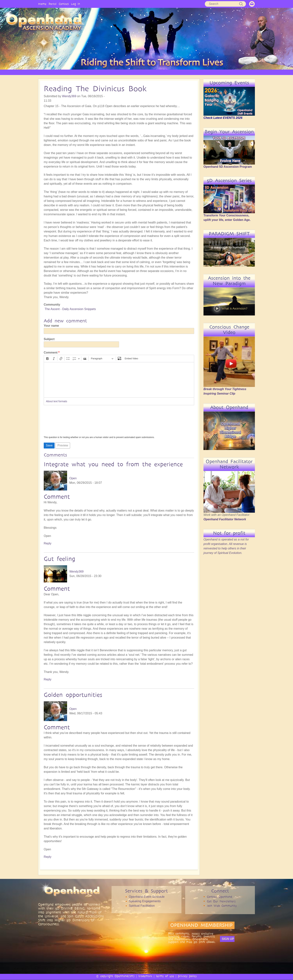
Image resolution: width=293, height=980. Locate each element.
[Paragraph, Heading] (102, 359)
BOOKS (193, 72)
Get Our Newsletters (221, 901)
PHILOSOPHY (106, 72)
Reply (48, 543)
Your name (51, 326)
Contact (64, 4)
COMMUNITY (212, 72)
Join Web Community (222, 906)
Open (73, 478)
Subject (49, 339)
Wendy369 (69, 96)
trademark (145, 976)
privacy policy (187, 976)
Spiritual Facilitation (142, 906)
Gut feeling (60, 559)
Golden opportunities (73, 695)
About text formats (57, 401)
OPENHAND (84, 72)
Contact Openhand (219, 897)
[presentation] (59, 422)
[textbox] (119, 380)
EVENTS (231, 72)
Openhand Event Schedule (147, 897)
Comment (51, 353)
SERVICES (127, 72)
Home (42, 4)
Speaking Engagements (145, 901)
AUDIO (177, 72)
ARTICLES (145, 72)
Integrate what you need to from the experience (113, 464)
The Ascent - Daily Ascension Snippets (70, 309)
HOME (66, 72)
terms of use (165, 976)
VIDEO (162, 72)
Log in (75, 4)
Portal (53, 4)
